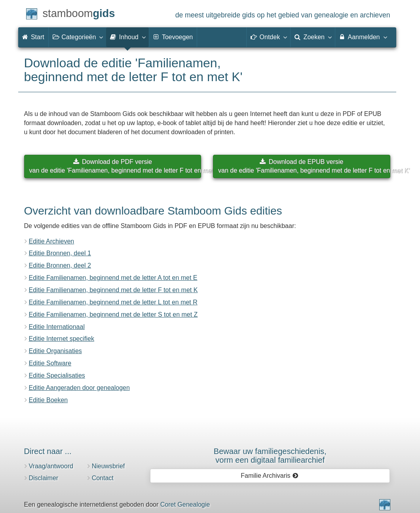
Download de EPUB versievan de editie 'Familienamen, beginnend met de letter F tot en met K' (304, 166)
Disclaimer (44, 478)
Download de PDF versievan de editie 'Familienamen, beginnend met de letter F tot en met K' (115, 166)
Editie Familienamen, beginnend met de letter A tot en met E (113, 278)
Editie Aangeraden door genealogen (79, 388)
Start (33, 37)
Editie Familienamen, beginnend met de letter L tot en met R (113, 302)
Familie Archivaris (269, 476)
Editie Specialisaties (57, 375)
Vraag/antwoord (51, 466)
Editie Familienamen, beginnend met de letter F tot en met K (113, 290)
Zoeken (313, 37)
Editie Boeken (48, 400)
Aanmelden (363, 37)
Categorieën (78, 37)
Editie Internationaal (57, 327)
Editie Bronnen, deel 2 (60, 265)
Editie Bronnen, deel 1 (60, 253)
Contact (103, 478)
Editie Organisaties (55, 351)
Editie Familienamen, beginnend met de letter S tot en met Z (113, 314)
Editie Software (50, 363)
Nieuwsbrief (108, 466)
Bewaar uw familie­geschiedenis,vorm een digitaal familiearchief (270, 456)
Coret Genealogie (185, 504)
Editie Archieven (52, 241)
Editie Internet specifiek (62, 339)
